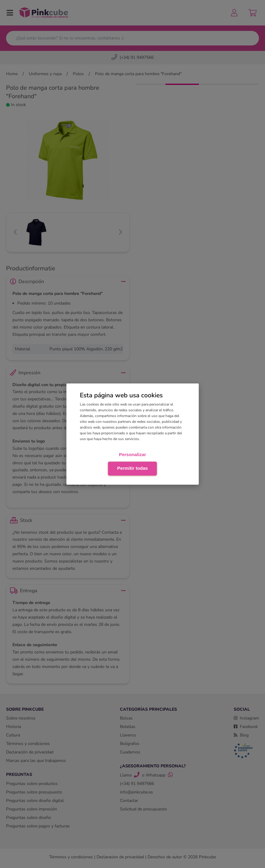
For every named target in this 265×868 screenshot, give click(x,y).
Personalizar (132, 454)
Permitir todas (132, 468)
